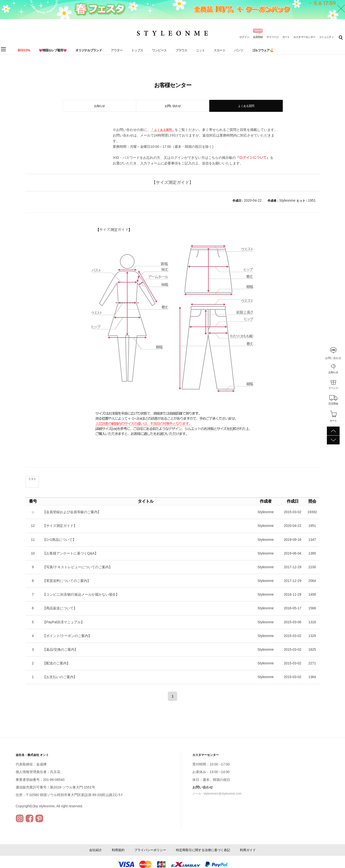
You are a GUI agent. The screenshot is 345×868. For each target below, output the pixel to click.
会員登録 (258, 37)
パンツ (239, 50)
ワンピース (159, 50)
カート (286, 37)
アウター (117, 50)
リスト (32, 479)
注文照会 (333, 404)
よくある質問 (246, 106)
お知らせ (333, 372)
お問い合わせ (173, 106)
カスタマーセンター (304, 37)
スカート (220, 50)
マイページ (272, 37)
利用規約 (118, 850)
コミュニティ (326, 37)
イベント (333, 388)
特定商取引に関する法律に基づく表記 (203, 850)
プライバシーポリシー (150, 850)
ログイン (244, 37)
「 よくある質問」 (163, 130)
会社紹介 (96, 850)
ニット (200, 50)
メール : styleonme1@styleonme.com (217, 794)
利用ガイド (248, 850)
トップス (137, 50)
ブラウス (181, 50)
